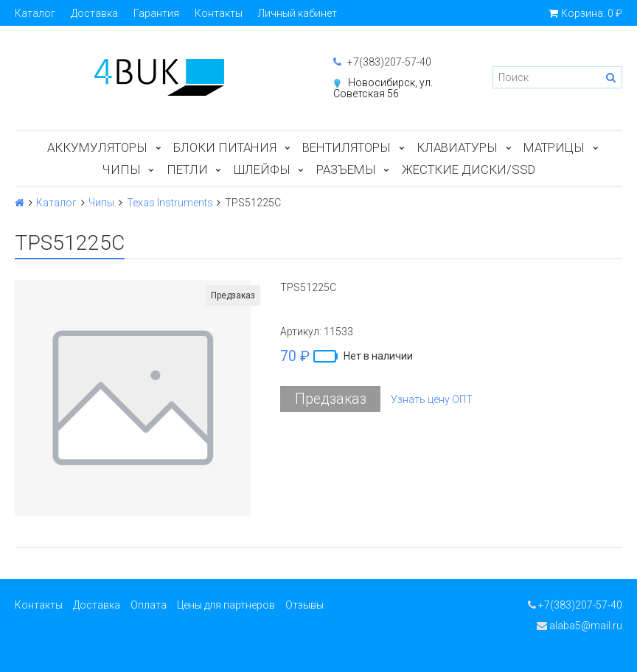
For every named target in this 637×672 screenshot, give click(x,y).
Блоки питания (225, 147)
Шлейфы (262, 169)
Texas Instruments (170, 203)
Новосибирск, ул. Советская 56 (383, 88)
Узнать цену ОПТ (432, 399)
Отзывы (304, 605)
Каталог (35, 13)
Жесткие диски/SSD (469, 169)
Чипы (122, 169)
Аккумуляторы (97, 147)
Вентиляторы (347, 147)
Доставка (94, 13)
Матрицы (554, 147)
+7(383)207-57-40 (382, 62)
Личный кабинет (297, 13)
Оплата (149, 605)
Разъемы (346, 169)
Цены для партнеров (226, 605)
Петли (187, 169)
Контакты (219, 13)
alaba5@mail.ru (579, 626)
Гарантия (156, 13)
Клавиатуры (457, 147)
